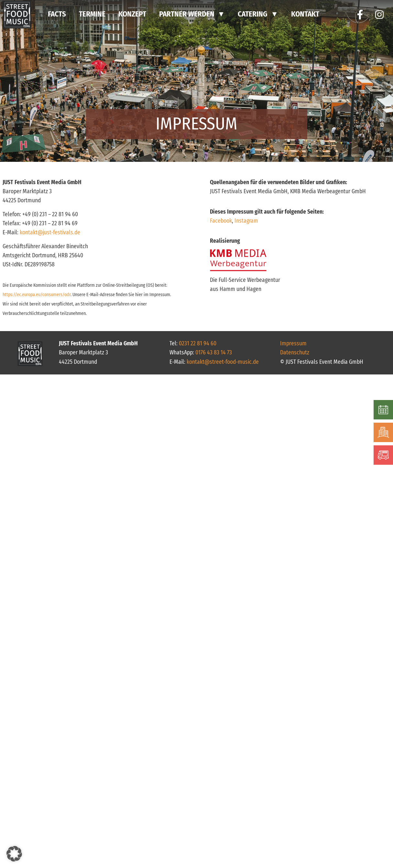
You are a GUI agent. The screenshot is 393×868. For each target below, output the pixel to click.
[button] (14, 854)
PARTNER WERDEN (187, 14)
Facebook (221, 221)
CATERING (253, 14)
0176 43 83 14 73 (214, 353)
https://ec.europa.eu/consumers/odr (37, 295)
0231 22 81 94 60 (198, 344)
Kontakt (305, 14)
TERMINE (92, 14)
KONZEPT (132, 14)
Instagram (246, 221)
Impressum (293, 344)
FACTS (57, 14)
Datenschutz (295, 353)
